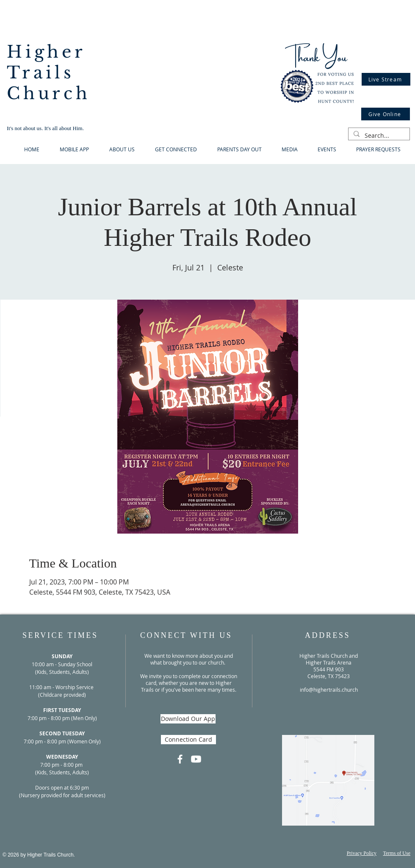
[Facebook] (180, 759)
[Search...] (378, 136)
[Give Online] (386, 114)
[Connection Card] (188, 740)
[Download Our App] (188, 719)
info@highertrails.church (329, 690)
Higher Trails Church (49, 73)
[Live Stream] (386, 79)
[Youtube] (196, 759)
